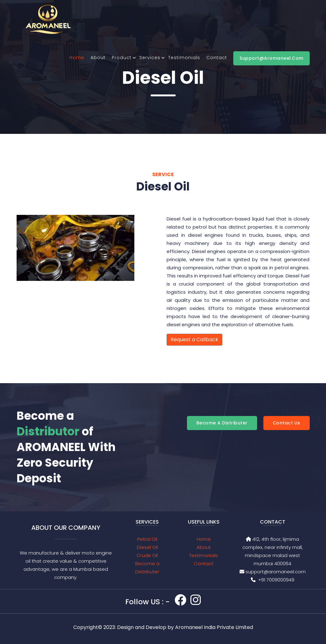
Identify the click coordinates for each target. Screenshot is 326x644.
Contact (217, 58)
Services (150, 58)
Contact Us (287, 423)
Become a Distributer (222, 423)
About (98, 58)
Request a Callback (194, 340)
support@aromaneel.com (272, 58)
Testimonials (184, 58)
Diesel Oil (147, 547)
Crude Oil (147, 555)
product (122, 58)
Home (77, 58)
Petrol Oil (147, 539)
